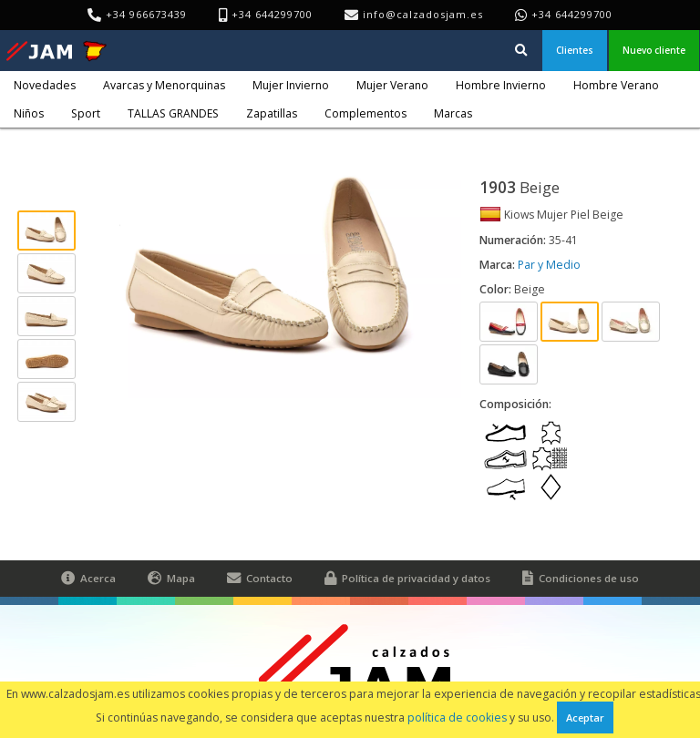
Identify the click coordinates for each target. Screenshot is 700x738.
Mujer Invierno (291, 85)
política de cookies (457, 717)
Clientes (575, 50)
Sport (86, 113)
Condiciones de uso (581, 579)
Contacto (260, 579)
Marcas (453, 113)
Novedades (45, 85)
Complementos (365, 113)
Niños (29, 113)
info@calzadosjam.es (423, 14)
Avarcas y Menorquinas (164, 85)
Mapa (171, 579)
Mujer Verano (392, 85)
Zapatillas (272, 113)
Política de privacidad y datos (407, 579)
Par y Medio (549, 265)
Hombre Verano (616, 85)
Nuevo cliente (654, 50)
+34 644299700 (572, 14)
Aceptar (585, 717)
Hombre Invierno (501, 85)
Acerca (88, 579)
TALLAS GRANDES (173, 113)
